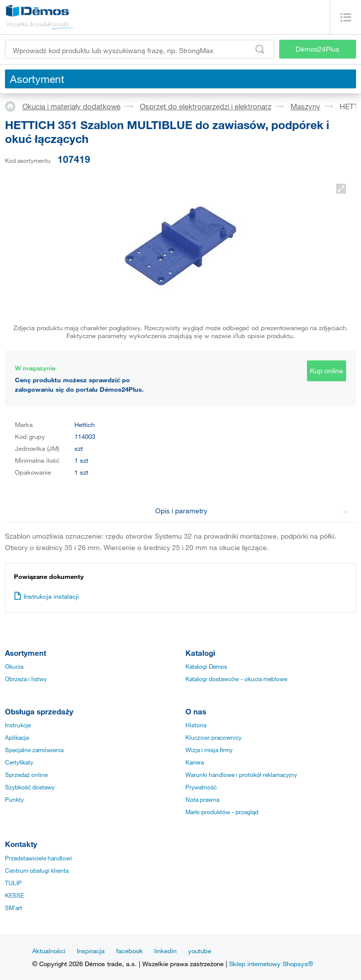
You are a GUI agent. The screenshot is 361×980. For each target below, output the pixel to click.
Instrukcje (18, 725)
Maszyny (305, 106)
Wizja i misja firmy (209, 750)
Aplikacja (17, 737)
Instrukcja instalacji (46, 596)
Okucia (14, 666)
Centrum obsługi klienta (37, 870)
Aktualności (49, 951)
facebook (129, 951)
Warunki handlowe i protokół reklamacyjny (241, 774)
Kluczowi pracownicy (213, 737)
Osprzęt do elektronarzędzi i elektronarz (206, 106)
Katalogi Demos (206, 666)
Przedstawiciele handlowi (38, 858)
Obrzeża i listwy (26, 679)
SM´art (14, 908)
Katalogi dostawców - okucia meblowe (236, 679)
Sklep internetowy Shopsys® (271, 964)
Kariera (195, 762)
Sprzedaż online (26, 774)
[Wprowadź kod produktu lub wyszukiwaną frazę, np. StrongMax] (140, 49)
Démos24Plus (317, 49)
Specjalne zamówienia (34, 750)
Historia (196, 725)
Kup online (327, 371)
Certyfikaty (19, 762)
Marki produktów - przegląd (222, 812)
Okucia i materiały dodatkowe (71, 106)
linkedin (165, 951)
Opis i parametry (252, 511)
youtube (200, 951)
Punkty (14, 799)
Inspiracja (91, 951)
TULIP (13, 883)
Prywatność (201, 787)
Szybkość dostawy (30, 787)
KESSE (14, 895)
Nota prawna (202, 799)
